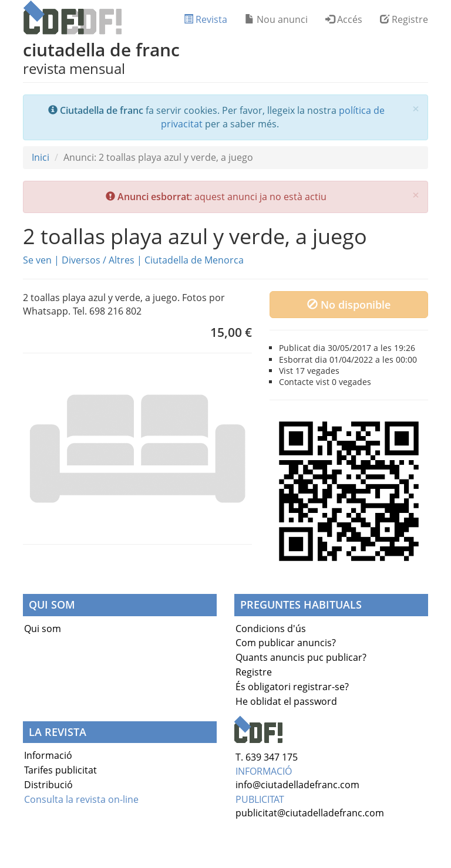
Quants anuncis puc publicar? (301, 657)
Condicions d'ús (271, 629)
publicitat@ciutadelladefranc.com (310, 813)
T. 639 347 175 (267, 757)
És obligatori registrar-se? (292, 687)
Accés (344, 19)
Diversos (81, 260)
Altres (122, 260)
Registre (404, 19)
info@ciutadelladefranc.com (297, 785)
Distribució (48, 785)
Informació (48, 755)
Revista (206, 19)
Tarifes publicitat (60, 770)
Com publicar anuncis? (286, 643)
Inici (41, 157)
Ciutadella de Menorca (194, 260)
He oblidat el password (286, 701)
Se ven (37, 260)
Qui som (43, 629)
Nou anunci (276, 19)
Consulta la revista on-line (81, 799)
